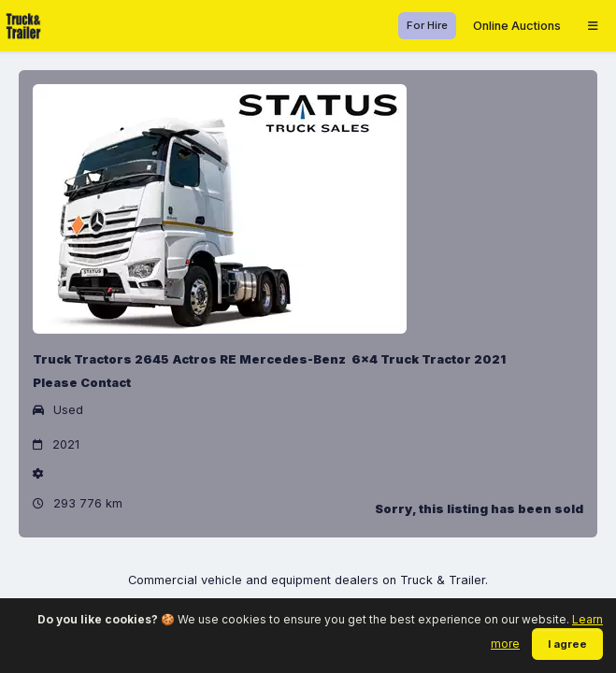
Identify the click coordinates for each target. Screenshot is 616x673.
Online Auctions (517, 26)
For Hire (427, 25)
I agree (567, 644)
